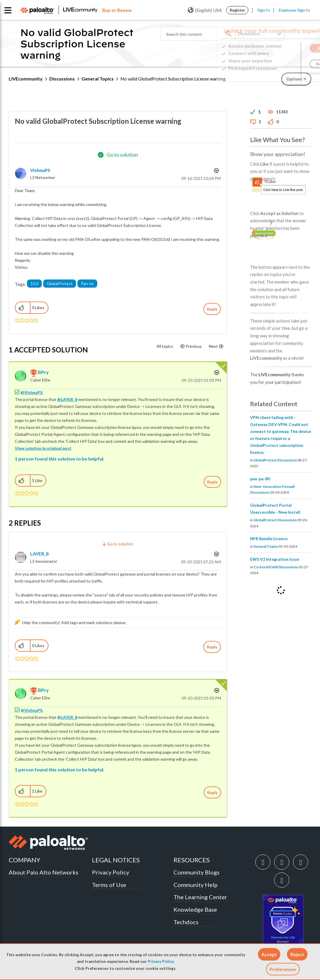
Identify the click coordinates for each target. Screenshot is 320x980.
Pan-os (87, 283)
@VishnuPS (31, 392)
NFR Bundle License (269, 539)
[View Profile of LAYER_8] (39, 554)
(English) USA (205, 10)
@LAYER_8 (67, 399)
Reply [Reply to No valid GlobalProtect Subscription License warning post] (212, 309)
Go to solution (122, 155)
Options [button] (216, 171)
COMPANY (25, 860)
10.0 (34, 283)
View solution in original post (43, 448)
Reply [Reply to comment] (212, 482)
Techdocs (186, 922)
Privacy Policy (161, 961)
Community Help (196, 885)
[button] (269, 954)
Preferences (283, 969)
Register (237, 10)
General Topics (98, 79)
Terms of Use (109, 885)
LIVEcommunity (26, 79)
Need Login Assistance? (285, 73)
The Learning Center (200, 897)
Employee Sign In (294, 10)
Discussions (62, 79)
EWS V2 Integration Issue (275, 559)
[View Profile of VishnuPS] (40, 170)
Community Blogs (197, 872)
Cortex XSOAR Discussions (276, 567)
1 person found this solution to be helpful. (60, 459)
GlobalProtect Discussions (275, 460)
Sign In (264, 10)
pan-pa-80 (260, 479)
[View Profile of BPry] (43, 372)
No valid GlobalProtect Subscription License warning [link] (173, 79)
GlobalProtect (60, 283)
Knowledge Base (195, 909)
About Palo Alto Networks (44, 872)
